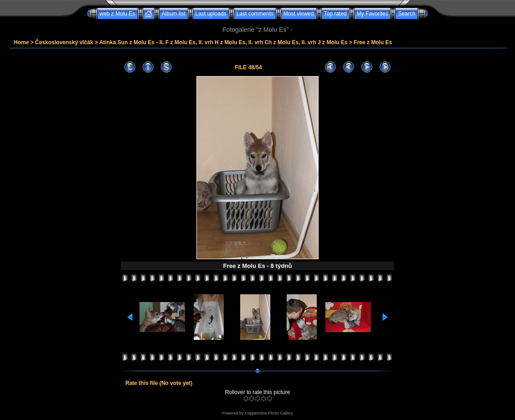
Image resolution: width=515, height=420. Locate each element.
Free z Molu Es (373, 42)
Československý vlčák (64, 42)
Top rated (335, 14)
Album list (174, 14)
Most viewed (299, 14)
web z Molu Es (118, 14)
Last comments (255, 14)
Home (21, 42)
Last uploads (211, 14)
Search (407, 14)
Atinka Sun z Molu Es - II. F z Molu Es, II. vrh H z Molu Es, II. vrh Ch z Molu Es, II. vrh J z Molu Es (224, 42)
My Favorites (373, 14)
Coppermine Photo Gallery (269, 413)
